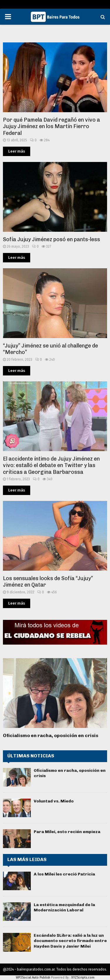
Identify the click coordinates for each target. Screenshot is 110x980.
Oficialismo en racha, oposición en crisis (51, 735)
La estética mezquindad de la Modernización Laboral (64, 907)
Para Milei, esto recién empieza (67, 832)
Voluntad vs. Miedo (54, 801)
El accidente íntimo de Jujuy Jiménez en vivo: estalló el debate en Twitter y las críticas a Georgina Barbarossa (51, 465)
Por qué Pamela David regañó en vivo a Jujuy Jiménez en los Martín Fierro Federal (51, 126)
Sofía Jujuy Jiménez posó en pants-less (51, 239)
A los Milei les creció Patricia (64, 874)
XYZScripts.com (83, 977)
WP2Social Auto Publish (33, 977)
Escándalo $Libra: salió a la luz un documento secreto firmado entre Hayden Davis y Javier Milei (70, 941)
